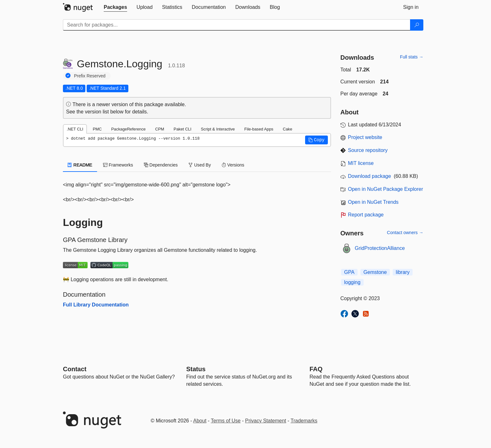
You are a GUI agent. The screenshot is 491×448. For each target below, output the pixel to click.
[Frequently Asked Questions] (316, 369)
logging (353, 282)
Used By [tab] (200, 165)
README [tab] (80, 165)
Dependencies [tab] (161, 165)
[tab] (115, 7)
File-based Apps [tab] (259, 129)
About (200, 421)
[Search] (417, 25)
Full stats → (412, 57)
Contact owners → (405, 233)
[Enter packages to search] (237, 25)
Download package (370, 176)
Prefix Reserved (90, 76)
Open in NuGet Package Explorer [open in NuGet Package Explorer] (386, 189)
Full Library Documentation (96, 305)
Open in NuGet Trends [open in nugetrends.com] (373, 202)
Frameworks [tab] (118, 165)
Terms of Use (226, 421)
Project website (365, 137)
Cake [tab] (287, 129)
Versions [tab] (233, 165)
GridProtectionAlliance (380, 248)
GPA (350, 272)
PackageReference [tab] (129, 129)
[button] (316, 140)
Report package (366, 215)
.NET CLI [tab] (75, 129)
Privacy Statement (266, 421)
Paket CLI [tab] (182, 129)
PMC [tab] (97, 129)
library (403, 272)
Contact (75, 369)
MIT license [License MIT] (361, 163)
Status (196, 369)
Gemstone (375, 272)
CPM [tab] (160, 129)
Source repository (368, 150)
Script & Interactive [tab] (218, 129)
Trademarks (304, 421)
